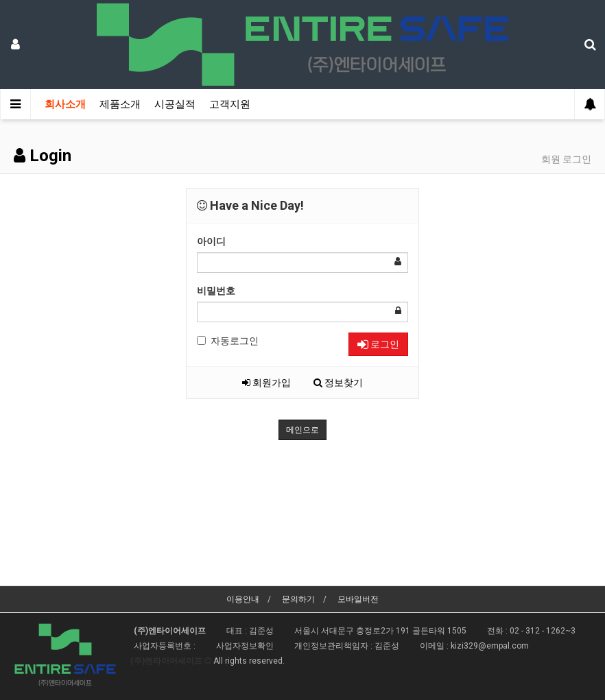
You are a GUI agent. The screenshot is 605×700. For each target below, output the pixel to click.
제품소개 (120, 104)
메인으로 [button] (302, 430)
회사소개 (65, 104)
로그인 (378, 344)
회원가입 (266, 383)
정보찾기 (338, 383)
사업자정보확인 (245, 646)
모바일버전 (358, 599)
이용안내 (243, 599)
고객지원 (230, 104)
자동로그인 (228, 341)
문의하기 (298, 599)
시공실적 (175, 104)
